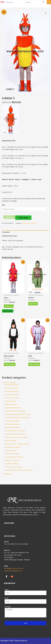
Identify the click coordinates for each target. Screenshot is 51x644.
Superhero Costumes (13, 460)
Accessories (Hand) (12, 388)
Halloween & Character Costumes (17, 437)
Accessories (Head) (12, 391)
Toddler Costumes (12, 464)
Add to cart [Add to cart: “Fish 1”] (9, 306)
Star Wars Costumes (12, 454)
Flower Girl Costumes (13, 424)
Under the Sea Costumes (29, 223)
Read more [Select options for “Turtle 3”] (33, 304)
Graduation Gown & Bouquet (15, 434)
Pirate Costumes (11, 450)
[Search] (43, 2)
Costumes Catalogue (9, 382)
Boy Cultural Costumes (13, 408)
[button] (25, 529)
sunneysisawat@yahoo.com (13, 571)
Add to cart (9, 217)
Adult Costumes (11, 401)
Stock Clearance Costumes (14, 457)
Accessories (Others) (12, 398)
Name (7, 589)
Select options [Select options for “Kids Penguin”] (10, 364)
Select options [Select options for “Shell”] (34, 364)
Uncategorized (7, 474)
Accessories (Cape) (12, 385)
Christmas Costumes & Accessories (17, 417)
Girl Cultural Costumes (13, 427)
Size (3, 205)
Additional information (9, 236)
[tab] (25, 232)
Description (6, 232)
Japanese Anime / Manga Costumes (17, 444)
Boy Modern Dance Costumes (16, 411)
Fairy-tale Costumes (12, 421)
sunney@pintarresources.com (14, 568)
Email (6, 598)
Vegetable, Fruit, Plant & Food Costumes (19, 470)
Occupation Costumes (13, 447)
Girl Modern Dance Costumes (15, 431)
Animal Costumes (11, 404)
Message (8, 607)
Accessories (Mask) (12, 395)
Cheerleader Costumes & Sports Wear (18, 414)
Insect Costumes (11, 440)
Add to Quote (23, 218)
